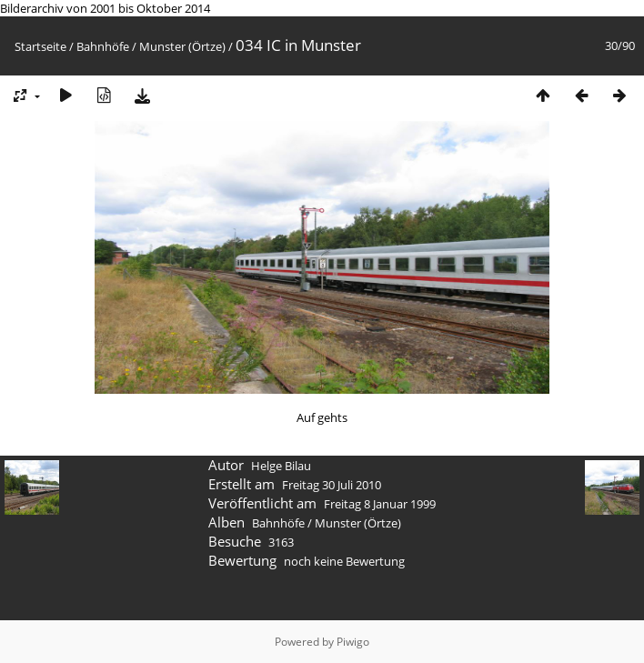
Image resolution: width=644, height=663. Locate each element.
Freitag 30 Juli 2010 (332, 485)
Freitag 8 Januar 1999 (380, 504)
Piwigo (353, 642)
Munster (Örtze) (182, 46)
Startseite (40, 46)
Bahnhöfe (103, 46)
